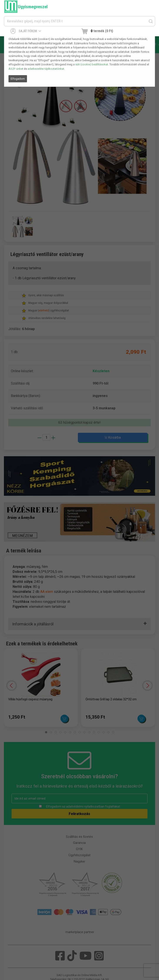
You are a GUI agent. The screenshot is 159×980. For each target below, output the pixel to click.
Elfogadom (18, 79)
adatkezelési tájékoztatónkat (46, 69)
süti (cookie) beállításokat (92, 64)
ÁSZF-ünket (16, 69)
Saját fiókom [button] (26, 31)
